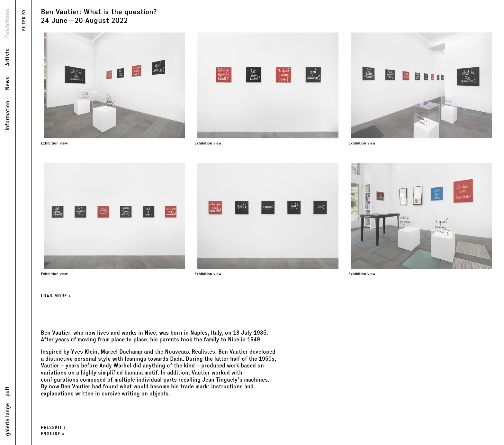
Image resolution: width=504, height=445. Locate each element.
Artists (7, 57)
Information (7, 116)
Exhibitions (7, 23)
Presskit (53, 427)
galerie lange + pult (7, 411)
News (7, 83)
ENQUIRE (52, 434)
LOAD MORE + (56, 296)
